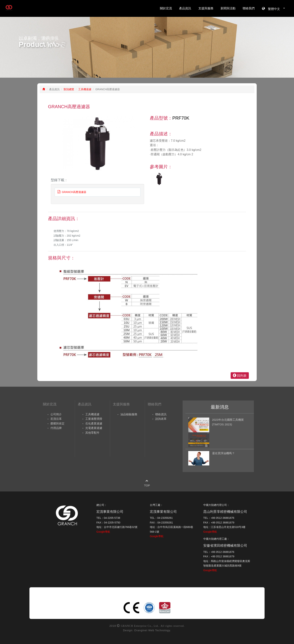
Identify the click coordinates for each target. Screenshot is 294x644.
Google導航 (103, 532)
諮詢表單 (161, 419)
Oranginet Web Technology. (153, 630)
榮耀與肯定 (57, 423)
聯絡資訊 (161, 414)
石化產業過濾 (94, 423)
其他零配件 (92, 433)
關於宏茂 (166, 8)
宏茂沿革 (56, 419)
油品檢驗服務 (129, 414)
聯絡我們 (249, 8)
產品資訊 (185, 8)
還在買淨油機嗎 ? (223, 453)
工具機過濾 (85, 89)
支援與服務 (206, 8)
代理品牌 (56, 428)
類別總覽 (69, 89)
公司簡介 (56, 414)
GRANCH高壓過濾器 (72, 192)
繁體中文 (275, 9)
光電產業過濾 (94, 428)
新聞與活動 (228, 8)
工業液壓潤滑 (94, 419)
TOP (147, 485)
